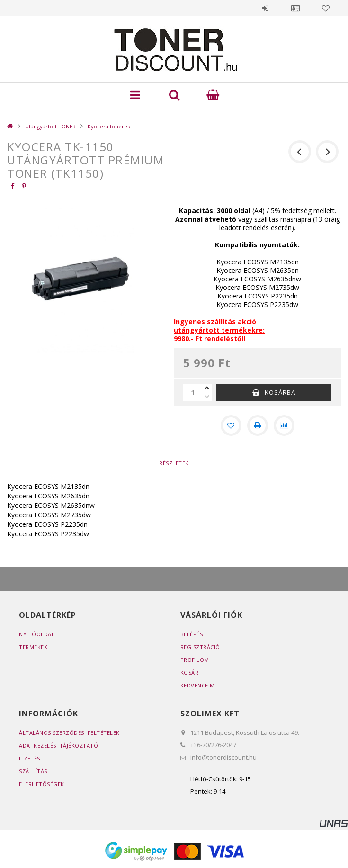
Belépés (265, 8)
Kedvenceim (198, 685)
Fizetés (30, 758)
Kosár (190, 673)
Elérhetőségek (42, 784)
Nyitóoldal (37, 634)
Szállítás (33, 771)
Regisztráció (200, 647)
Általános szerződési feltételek (69, 733)
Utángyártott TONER (50, 126)
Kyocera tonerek (109, 126)
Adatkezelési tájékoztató (58, 746)
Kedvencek (326, 8)
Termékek (33, 647)
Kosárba (280, 392)
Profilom (195, 660)
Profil (295, 8)
